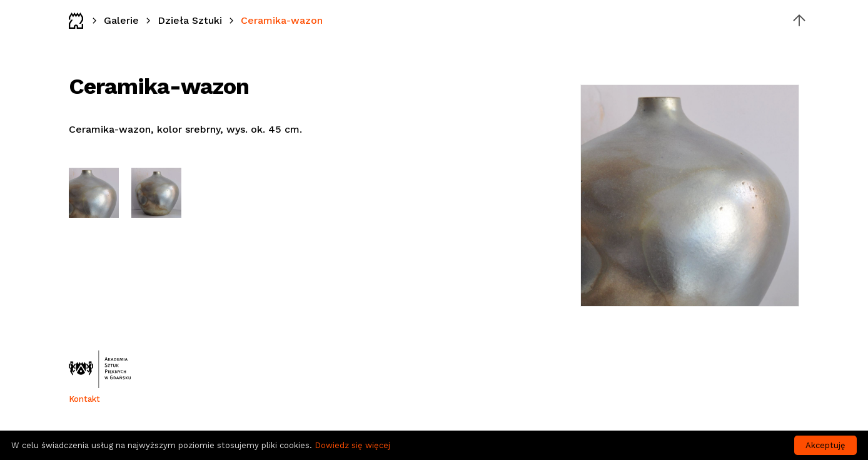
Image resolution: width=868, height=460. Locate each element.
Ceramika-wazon (282, 20)
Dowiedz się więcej (352, 445)
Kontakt (84, 399)
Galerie (121, 20)
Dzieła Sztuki (190, 20)
